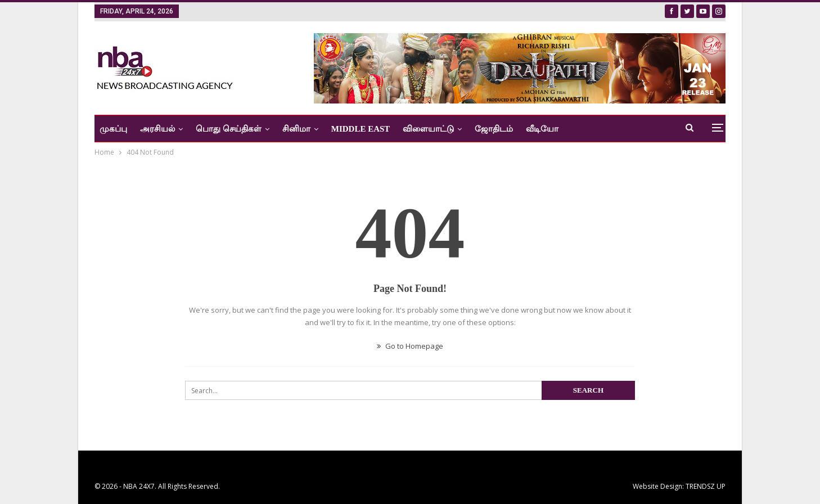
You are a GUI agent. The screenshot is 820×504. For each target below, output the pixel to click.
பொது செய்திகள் (229, 129)
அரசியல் (157, 129)
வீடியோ (542, 129)
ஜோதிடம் (494, 129)
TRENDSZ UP (706, 486)
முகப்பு (113, 129)
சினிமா (296, 129)
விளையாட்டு (428, 129)
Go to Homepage (410, 346)
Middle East (361, 129)
